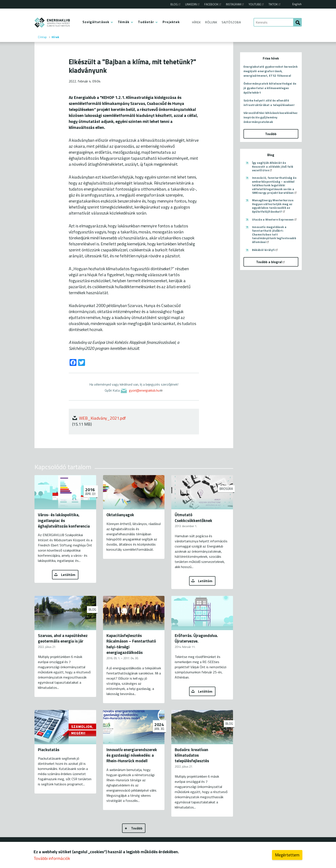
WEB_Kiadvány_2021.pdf (103, 418)
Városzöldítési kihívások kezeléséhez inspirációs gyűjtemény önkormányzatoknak (271, 117)
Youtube (257, 4)
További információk (52, 858)
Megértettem (287, 855)
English (297, 4)
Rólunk (211, 22)
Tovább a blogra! (271, 262)
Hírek (196, 22)
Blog (176, 4)
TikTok (275, 4)
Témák (124, 22)
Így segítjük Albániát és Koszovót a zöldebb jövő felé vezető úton (273, 166)
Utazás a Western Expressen (275, 219)
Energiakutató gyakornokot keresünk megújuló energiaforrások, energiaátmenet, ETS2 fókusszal (271, 71)
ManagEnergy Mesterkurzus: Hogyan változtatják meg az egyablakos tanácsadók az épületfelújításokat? (273, 206)
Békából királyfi (265, 250)
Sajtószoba (231, 22)
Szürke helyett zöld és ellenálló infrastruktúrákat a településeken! (269, 103)
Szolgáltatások (96, 22)
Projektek (171, 22)
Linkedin (193, 4)
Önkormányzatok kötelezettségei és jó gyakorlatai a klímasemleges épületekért (270, 88)
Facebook (213, 4)
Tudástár (146, 22)
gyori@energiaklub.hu (146, 390)
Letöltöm (68, 575)
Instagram (235, 4)
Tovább (137, 828)
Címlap (42, 37)
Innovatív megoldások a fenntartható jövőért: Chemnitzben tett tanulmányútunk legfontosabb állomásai (274, 234)
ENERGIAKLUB (52, 23)
